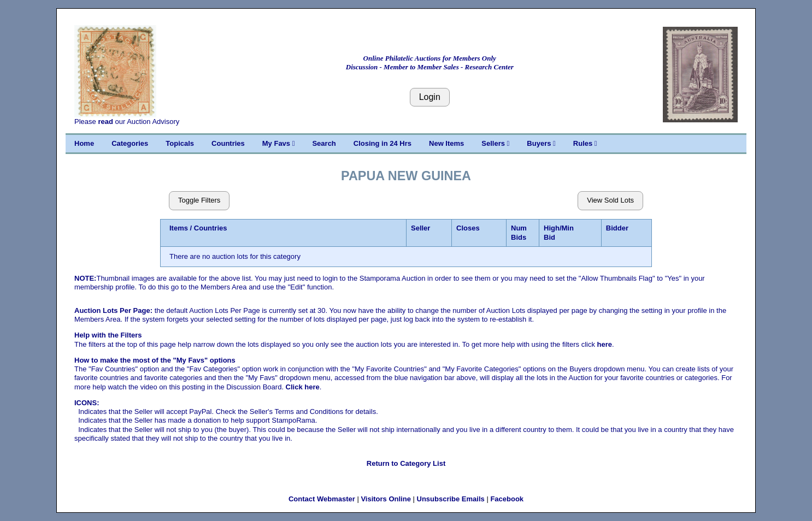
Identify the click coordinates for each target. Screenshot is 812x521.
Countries (228, 143)
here (605, 344)
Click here (303, 387)
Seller (420, 228)
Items (179, 228)
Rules (585, 143)
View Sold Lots (610, 200)
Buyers (541, 143)
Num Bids (519, 232)
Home (84, 143)
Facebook (507, 499)
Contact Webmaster (322, 499)
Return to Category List (406, 463)
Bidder (617, 228)
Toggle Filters (199, 200)
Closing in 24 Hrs (383, 143)
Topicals (180, 143)
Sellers (495, 143)
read (105, 122)
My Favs (279, 143)
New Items (446, 143)
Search (324, 143)
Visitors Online (386, 499)
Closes (468, 228)
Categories (130, 143)
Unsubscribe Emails (451, 499)
